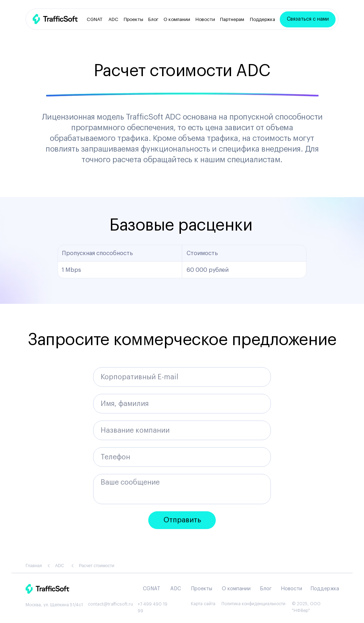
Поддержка (263, 19)
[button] (308, 19)
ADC (113, 19)
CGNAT (95, 19)
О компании (177, 19)
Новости (205, 19)
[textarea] (182, 489)
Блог (153, 19)
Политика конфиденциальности (253, 604)
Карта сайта (203, 604)
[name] (182, 404)
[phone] (182, 457)
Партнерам (232, 19)
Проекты (133, 19)
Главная (34, 566)
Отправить (182, 520)
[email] (182, 377)
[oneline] (182, 430)
